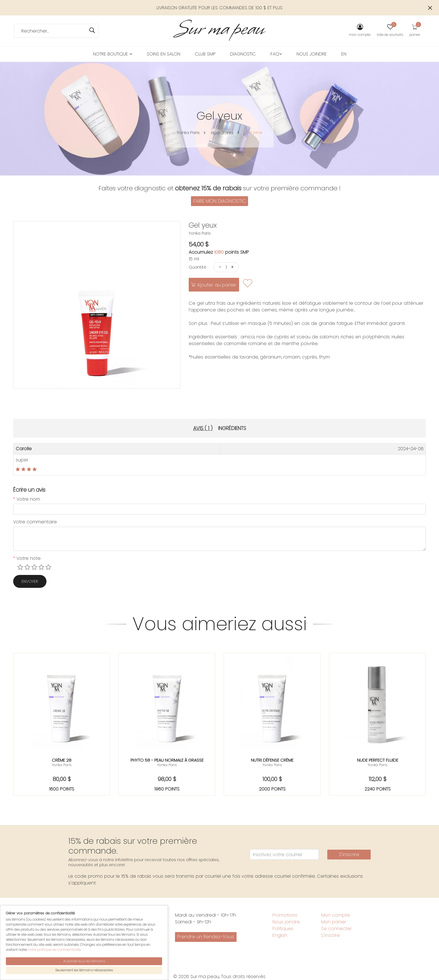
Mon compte (336, 915)
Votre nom (27, 499)
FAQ (276, 54)
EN (344, 54)
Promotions (285, 915)
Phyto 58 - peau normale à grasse (167, 760)
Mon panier (334, 922)
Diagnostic (243, 54)
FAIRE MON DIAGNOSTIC (220, 201)
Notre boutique (113, 54)
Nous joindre (312, 54)
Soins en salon (164, 54)
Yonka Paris (187, 132)
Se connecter (336, 929)
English (280, 935)
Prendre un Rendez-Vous (206, 937)
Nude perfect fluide (378, 760)
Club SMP (205, 54)
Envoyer (30, 581)
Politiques (283, 929)
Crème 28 (62, 760)
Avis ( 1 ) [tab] (203, 428)
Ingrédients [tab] (232, 428)
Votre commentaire (35, 522)
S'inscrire (349, 854)
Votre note (27, 558)
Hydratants (223, 133)
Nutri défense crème (272, 760)
